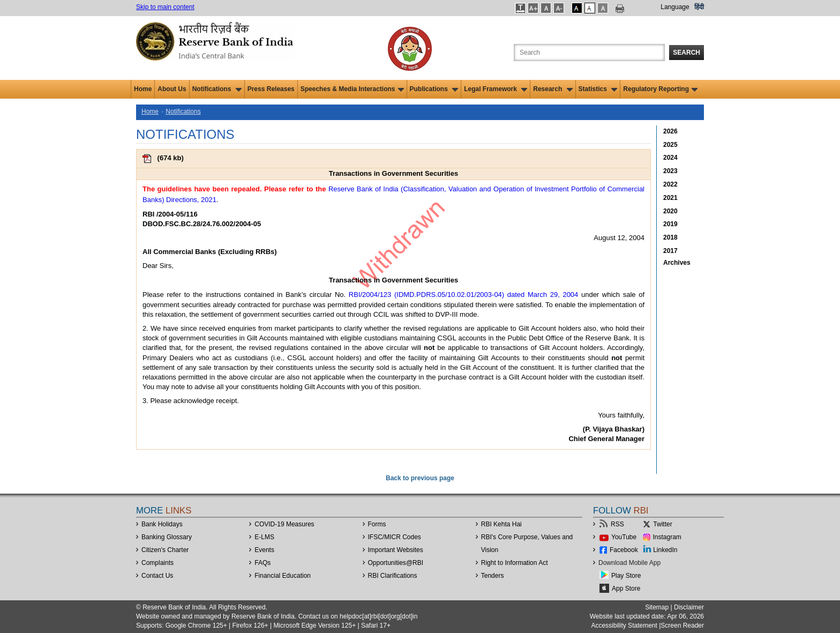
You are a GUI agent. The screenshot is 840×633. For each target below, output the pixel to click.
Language (675, 7)
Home (143, 89)
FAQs (262, 563)
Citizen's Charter (165, 550)
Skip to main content (165, 7)
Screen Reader (682, 625)
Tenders (493, 576)
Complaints (157, 563)
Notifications (217, 89)
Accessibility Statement (624, 625)
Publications (434, 89)
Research (553, 89)
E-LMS (264, 537)
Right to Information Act (515, 563)
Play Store (626, 576)
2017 (670, 251)
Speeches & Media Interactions (352, 89)
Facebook (624, 550)
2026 (670, 131)
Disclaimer (689, 607)
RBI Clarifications (393, 576)
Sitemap (657, 607)
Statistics (598, 89)
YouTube (624, 537)
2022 (670, 184)
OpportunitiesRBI (396, 563)
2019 (670, 224)
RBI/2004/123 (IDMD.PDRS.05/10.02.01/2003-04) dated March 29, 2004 (464, 295)
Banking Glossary (167, 537)
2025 (670, 145)
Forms (377, 524)
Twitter (662, 524)
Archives (677, 263)
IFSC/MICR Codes (395, 537)
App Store (626, 589)
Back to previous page (420, 478)
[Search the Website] (589, 53)
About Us (172, 89)
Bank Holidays (162, 524)
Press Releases (271, 89)
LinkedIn (665, 550)
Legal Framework (496, 89)
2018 (670, 237)
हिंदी (699, 7)
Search (687, 53)
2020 (670, 211)
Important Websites (396, 550)
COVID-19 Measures (284, 524)
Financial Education (283, 576)
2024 (670, 158)
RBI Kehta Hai (501, 524)
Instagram (667, 537)
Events (264, 550)
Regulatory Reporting (660, 89)
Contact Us (157, 576)
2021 (670, 198)
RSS (617, 524)
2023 (670, 171)
